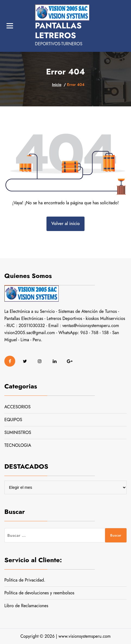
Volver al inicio (65, 224)
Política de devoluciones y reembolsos (39, 593)
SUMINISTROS (18, 432)
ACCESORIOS (18, 407)
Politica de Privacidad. (25, 580)
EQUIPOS (13, 420)
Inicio (57, 85)
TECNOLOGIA (18, 445)
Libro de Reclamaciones (26, 606)
